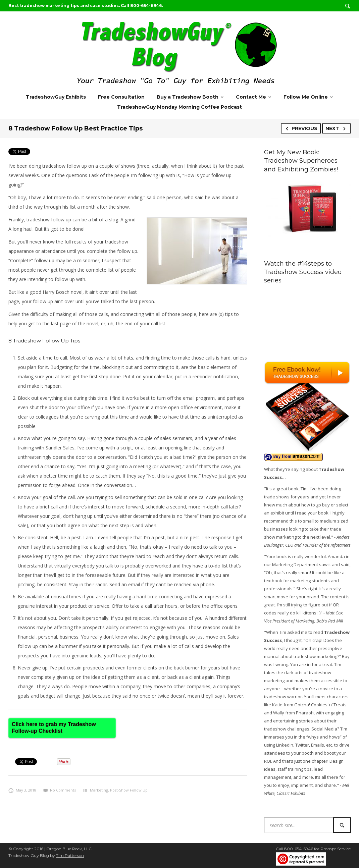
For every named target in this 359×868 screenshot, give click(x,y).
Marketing (99, 790)
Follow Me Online (306, 97)
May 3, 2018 (22, 790)
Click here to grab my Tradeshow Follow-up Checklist (54, 728)
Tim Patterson (70, 855)
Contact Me (251, 97)
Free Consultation (121, 97)
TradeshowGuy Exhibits (56, 97)
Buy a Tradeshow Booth (188, 97)
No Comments (60, 790)
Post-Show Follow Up (129, 790)
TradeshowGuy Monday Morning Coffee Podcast (179, 107)
